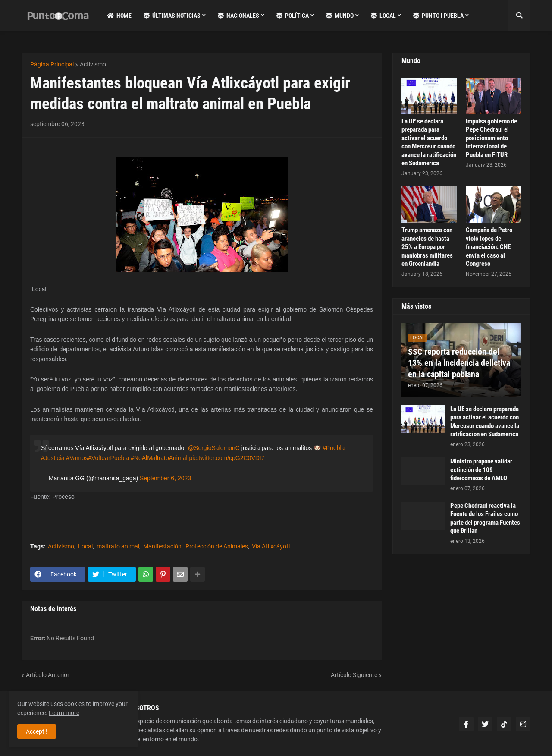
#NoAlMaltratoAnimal (159, 458)
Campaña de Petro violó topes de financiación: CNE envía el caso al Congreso (489, 247)
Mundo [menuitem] (340, 16)
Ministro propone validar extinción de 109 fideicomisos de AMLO (481, 470)
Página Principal (52, 64)
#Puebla (334, 448)
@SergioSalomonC (214, 448)
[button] (519, 16)
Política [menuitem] (293, 16)
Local (85, 546)
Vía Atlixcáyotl (271, 546)
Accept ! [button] (37, 731)
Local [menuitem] (383, 16)
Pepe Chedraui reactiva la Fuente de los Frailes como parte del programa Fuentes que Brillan (485, 518)
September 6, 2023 (165, 478)
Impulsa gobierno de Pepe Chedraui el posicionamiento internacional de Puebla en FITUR (491, 138)
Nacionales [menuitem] (238, 16)
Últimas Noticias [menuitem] (172, 16)
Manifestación (162, 546)
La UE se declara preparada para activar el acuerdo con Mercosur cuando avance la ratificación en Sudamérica (429, 142)
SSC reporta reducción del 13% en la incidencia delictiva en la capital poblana (459, 363)
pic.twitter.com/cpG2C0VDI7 (227, 458)
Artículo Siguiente (354, 675)
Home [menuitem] (119, 16)
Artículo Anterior (48, 675)
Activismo (93, 64)
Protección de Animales (217, 546)
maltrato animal (118, 546)
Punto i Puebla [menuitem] (438, 16)
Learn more (64, 713)
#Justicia (53, 458)
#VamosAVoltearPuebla (97, 458)
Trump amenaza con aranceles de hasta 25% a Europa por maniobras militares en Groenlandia (427, 247)
